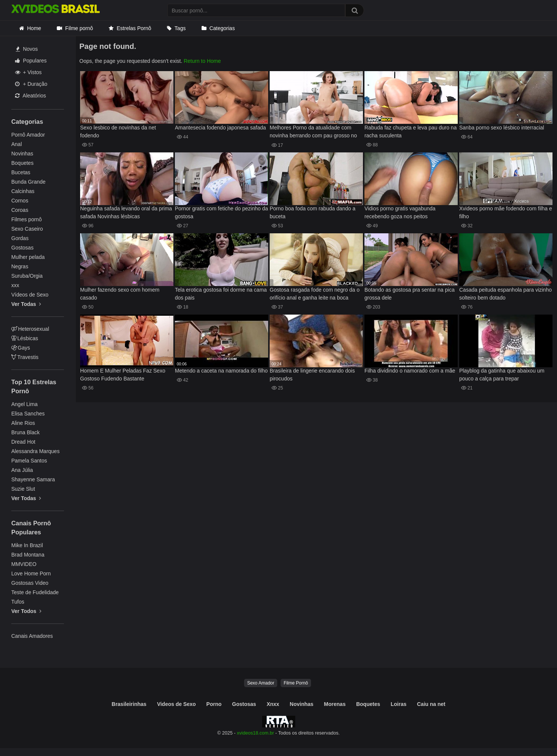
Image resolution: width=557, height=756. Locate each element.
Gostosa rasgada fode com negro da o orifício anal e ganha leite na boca (315, 294)
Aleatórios (30, 96)
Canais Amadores (32, 636)
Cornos (20, 201)
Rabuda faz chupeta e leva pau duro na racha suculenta (411, 132)
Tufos (18, 602)
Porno (214, 704)
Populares (31, 61)
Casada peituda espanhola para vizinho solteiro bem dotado (505, 294)
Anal (17, 144)
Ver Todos (26, 611)
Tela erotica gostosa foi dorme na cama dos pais (221, 294)
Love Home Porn (31, 573)
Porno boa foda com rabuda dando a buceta (313, 212)
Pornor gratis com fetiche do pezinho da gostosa (221, 212)
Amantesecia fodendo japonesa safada (220, 128)
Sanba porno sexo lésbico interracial (502, 128)
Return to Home (202, 61)
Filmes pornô (27, 219)
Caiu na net (431, 704)
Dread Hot (23, 442)
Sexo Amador (261, 683)
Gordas (20, 238)
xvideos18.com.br (256, 733)
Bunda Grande (28, 182)
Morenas (335, 704)
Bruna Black (25, 432)
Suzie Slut (23, 489)
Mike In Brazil (27, 545)
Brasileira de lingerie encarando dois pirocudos (312, 375)
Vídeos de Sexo (30, 295)
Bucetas (21, 172)
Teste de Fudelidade (35, 592)
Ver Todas (26, 304)
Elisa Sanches (28, 414)
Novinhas (22, 154)
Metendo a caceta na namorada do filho (221, 371)
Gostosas (22, 248)
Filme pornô (79, 28)
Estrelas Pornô (134, 28)
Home (34, 28)
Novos (27, 49)
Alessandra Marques (35, 451)
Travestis (25, 357)
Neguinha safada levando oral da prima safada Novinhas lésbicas (126, 212)
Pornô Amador (28, 135)
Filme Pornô (296, 683)
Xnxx (273, 704)
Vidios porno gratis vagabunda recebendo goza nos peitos (400, 212)
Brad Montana (28, 555)
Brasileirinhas (129, 704)
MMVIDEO (24, 564)
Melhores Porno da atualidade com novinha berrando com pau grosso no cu (313, 132)
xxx (15, 285)
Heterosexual (30, 329)
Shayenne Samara (33, 479)
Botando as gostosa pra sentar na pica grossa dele (410, 294)
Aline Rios (23, 423)
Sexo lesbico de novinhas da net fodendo (118, 132)
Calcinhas (23, 191)
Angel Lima (24, 404)
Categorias (222, 28)
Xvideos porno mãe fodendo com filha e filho (506, 212)
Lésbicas (25, 338)
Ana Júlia (22, 470)
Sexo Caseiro (27, 229)
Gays (21, 348)
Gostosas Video (30, 583)
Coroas (20, 210)
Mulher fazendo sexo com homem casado (120, 294)
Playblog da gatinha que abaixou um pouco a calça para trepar (502, 375)
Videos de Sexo (176, 704)
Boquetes (22, 163)
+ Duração (31, 84)
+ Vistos (28, 72)
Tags (180, 28)
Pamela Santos (29, 461)
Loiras (399, 704)
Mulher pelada (28, 257)
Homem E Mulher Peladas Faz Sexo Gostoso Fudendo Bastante (123, 375)
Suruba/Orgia (27, 276)
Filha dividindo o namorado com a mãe (410, 371)
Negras (20, 266)
